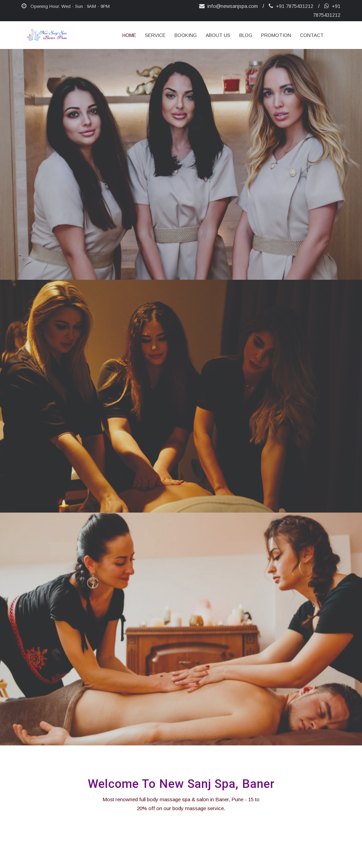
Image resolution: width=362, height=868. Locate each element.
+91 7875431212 (291, 6)
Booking (186, 36)
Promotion (276, 36)
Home (129, 36)
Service (155, 36)
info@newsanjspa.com (228, 6)
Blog (246, 36)
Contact (312, 36)
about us (218, 36)
